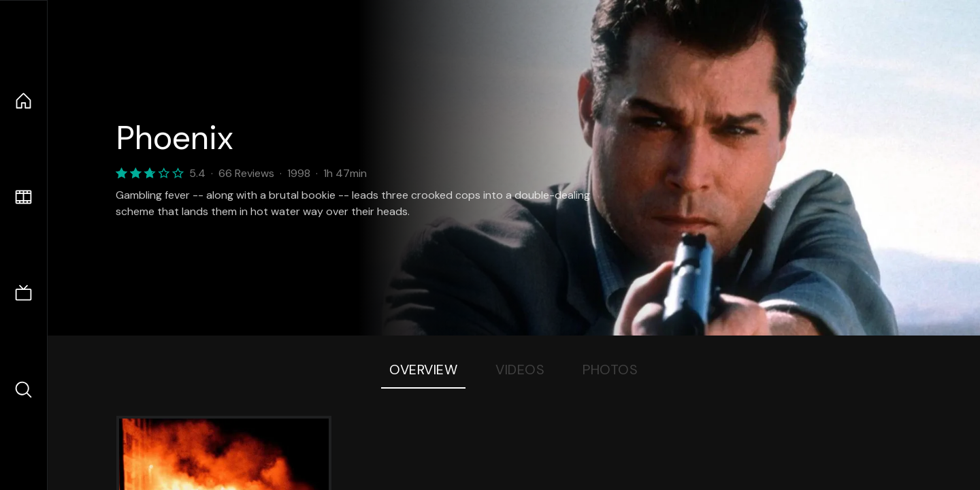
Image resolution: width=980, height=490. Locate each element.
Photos (610, 370)
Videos (520, 370)
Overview (423, 370)
